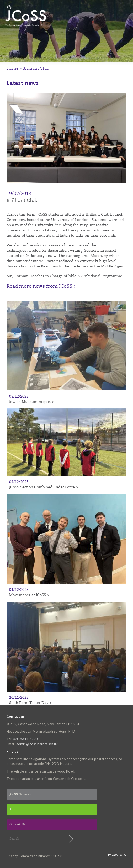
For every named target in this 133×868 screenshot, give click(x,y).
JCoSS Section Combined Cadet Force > (44, 487)
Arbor (14, 810)
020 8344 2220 (25, 739)
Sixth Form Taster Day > (30, 703)
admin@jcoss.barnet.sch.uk (37, 744)
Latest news (23, 83)
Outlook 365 (18, 824)
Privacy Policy (117, 855)
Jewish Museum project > (32, 402)
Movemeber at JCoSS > (29, 595)
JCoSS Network (20, 795)
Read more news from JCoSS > (42, 286)
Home (13, 69)
